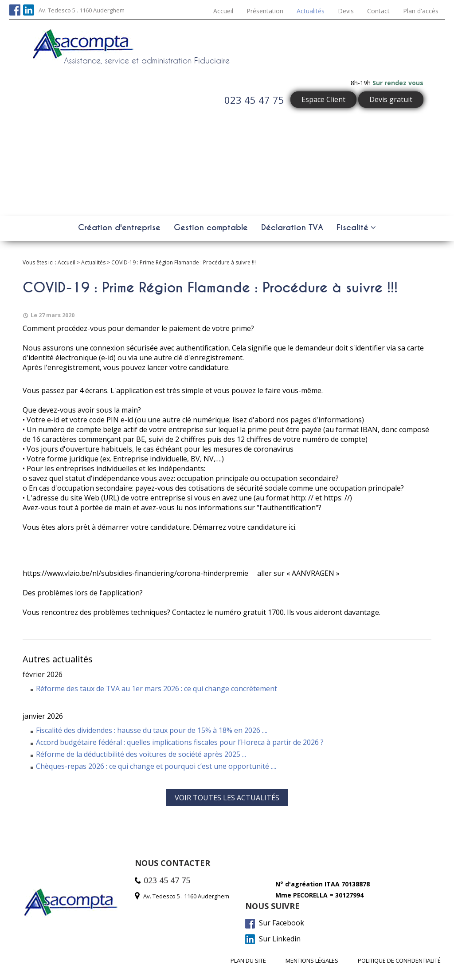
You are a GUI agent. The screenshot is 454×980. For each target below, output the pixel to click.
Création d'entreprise (119, 228)
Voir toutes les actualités (227, 798)
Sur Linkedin (273, 939)
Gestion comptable (211, 228)
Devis (346, 11)
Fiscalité (352, 228)
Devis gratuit (391, 99)
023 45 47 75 (254, 100)
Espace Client (323, 99)
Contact (378, 11)
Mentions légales (312, 960)
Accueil (223, 11)
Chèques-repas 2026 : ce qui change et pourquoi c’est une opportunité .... (156, 766)
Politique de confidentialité (399, 960)
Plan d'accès (421, 11)
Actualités (311, 11)
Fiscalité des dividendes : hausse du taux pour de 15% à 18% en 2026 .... (152, 730)
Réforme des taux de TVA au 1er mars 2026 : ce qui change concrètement (157, 689)
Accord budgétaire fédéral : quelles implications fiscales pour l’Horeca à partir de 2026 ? (180, 742)
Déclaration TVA (292, 228)
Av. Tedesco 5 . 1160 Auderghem (82, 10)
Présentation (265, 11)
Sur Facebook (275, 923)
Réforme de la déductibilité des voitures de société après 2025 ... (141, 754)
